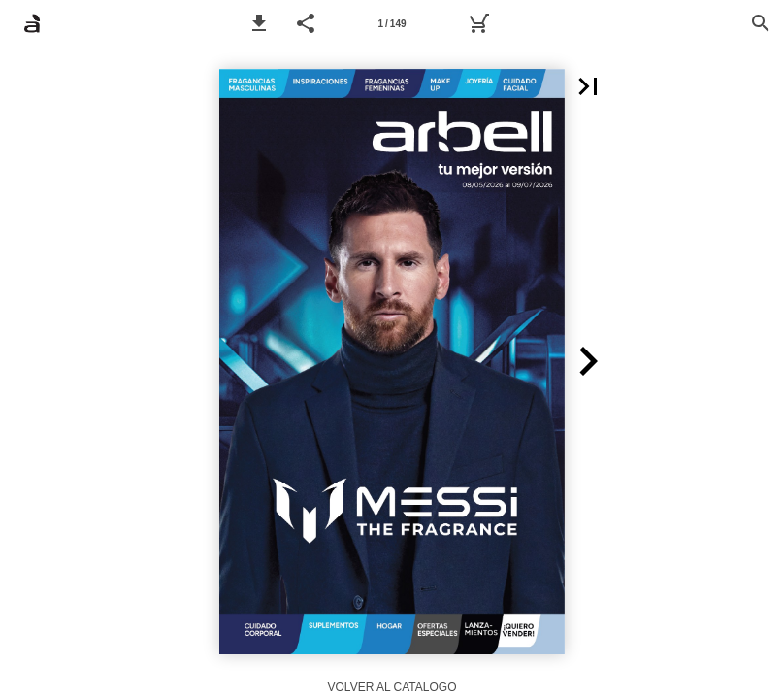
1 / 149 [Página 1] (392, 24)
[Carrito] (478, 23)
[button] (259, 23)
